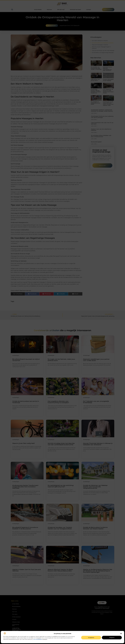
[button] (121, 634)
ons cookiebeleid (38, 639)
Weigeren (112, 638)
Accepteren (91, 638)
